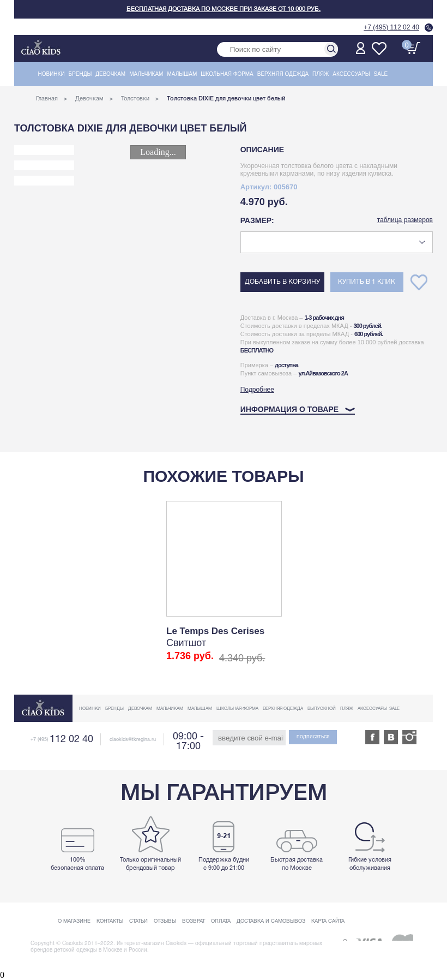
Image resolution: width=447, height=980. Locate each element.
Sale (381, 74)
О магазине (74, 921)
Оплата (221, 921)
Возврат (194, 921)
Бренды (80, 74)
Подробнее (257, 390)
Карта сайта (328, 921)
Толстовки (135, 99)
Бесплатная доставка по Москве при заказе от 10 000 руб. (224, 9)
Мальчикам (146, 74)
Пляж (321, 74)
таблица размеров (405, 220)
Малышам (182, 74)
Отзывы (165, 921)
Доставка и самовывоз (271, 921)
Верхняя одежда (283, 74)
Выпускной (322, 709)
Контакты (110, 921)
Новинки (52, 74)
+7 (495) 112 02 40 (391, 27)
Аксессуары (351, 74)
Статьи (138, 921)
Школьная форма (227, 74)
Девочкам (110, 74)
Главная (47, 99)
